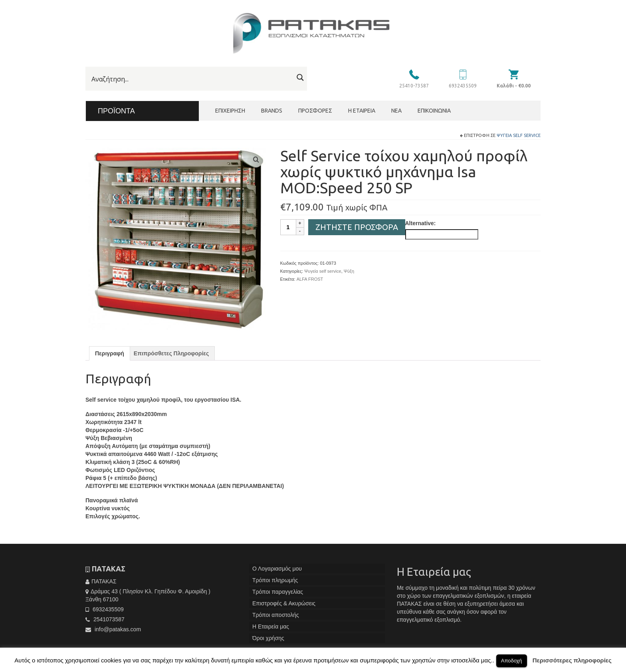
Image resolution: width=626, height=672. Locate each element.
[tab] (110, 353)
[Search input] (191, 79)
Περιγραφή (110, 353)
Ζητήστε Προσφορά (357, 227)
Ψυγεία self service (519, 135)
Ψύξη (349, 271)
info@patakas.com (113, 629)
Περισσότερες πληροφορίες (572, 660)
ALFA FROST (310, 279)
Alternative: (421, 223)
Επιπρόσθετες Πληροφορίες (171, 353)
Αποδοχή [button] (512, 661)
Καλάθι (514, 86)
